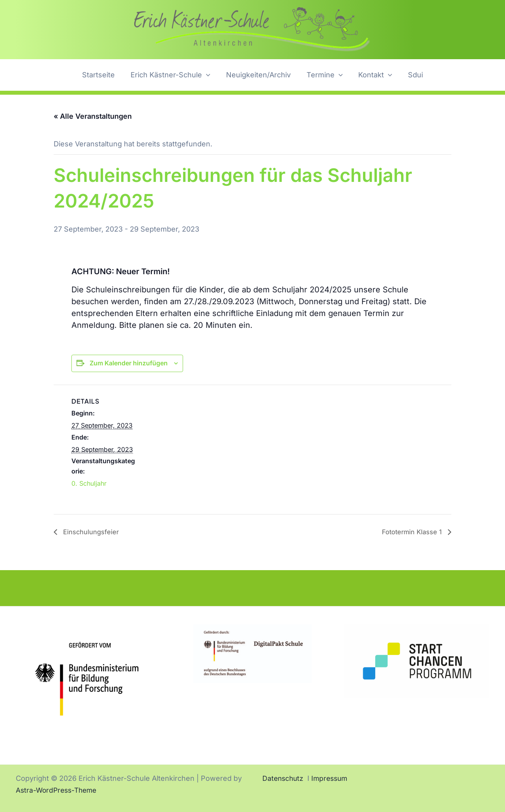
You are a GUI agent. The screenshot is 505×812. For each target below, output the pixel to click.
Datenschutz (284, 778)
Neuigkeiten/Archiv (259, 75)
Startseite (102, 75)
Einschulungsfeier (93, 532)
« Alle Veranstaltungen (93, 116)
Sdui (411, 75)
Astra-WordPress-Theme (58, 790)
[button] (209, 75)
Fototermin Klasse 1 (410, 532)
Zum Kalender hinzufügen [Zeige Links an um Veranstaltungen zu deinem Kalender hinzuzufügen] (129, 363)
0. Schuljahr (89, 483)
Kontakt (373, 75)
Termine (324, 75)
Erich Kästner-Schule (173, 75)
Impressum (332, 778)
